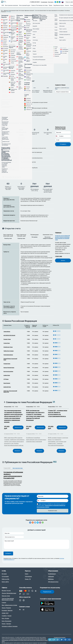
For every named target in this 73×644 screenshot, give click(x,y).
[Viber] (65, 640)
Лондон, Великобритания (9, 593)
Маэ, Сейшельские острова (9, 605)
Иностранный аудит (25, 5)
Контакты (51, 2)
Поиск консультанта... (61, 38)
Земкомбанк (7, 332)
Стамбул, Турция (7, 616)
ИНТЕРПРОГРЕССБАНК (9, 335)
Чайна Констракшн (9, 351)
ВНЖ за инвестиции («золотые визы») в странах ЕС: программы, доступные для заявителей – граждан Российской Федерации (58, 442)
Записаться (18, 427)
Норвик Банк (7, 364)
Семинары (51, 576)
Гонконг (4, 603)
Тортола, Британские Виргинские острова (8, 599)
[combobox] (57, 136)
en (24, 610)
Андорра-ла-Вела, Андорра (10, 626)
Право (51, 5)
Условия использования (60, 637)
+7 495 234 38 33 (62, 45)
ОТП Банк (6, 379)
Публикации (28, 576)
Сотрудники (5, 576)
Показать (17, 451)
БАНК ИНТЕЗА (7, 387)
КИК (3, 5)
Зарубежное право (59, 5)
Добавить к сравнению (62, 88)
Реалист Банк (7, 339)
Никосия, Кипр (6, 596)
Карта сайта (5, 582)
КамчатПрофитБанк (9, 368)
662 (55, 462)
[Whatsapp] (58, 640)
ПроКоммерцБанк (8, 355)
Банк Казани (7, 383)
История (4, 574)
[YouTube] (20, 600)
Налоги (67, 5)
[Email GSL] (69, 640)
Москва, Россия (6, 591)
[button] (54, 640)
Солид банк (7, 343)
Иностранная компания (12, 5)
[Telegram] (62, 640)
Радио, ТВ (28, 579)
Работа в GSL (6, 579)
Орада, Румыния (6, 608)
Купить (63, 260)
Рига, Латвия (5, 618)
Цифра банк (7, 375)
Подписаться (47, 592)
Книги (27, 574)
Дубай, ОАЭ (5, 613)
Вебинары (51, 579)
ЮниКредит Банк (8, 347)
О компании (44, 2)
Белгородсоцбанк (8, 371)
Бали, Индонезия (7, 621)
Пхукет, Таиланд (6, 624)
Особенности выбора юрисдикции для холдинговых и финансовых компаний (36, 440)
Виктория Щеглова (18, 468)
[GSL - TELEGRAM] (24, 600)
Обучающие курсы (53, 582)
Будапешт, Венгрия (7, 610)
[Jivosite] (50, 640)
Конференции (52, 574)
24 (54, 402)
